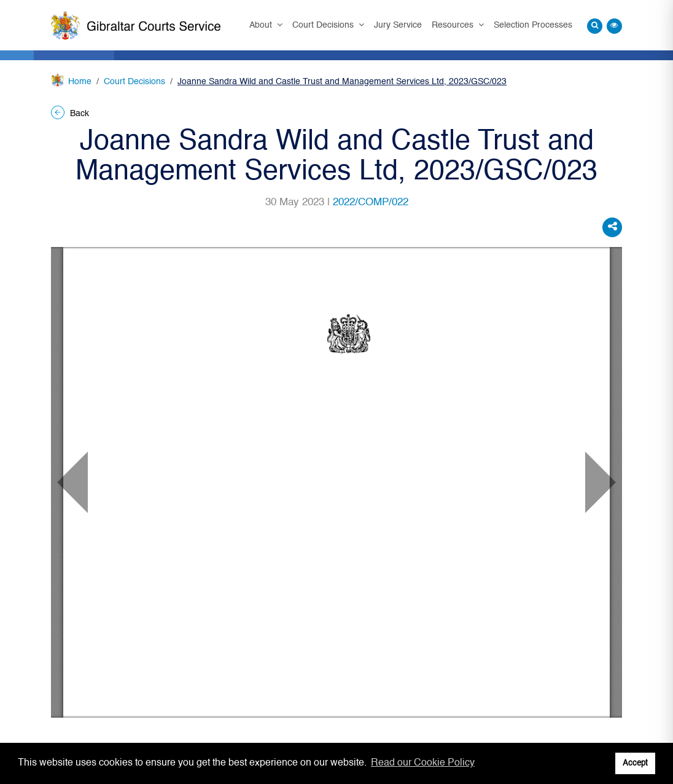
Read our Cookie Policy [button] (423, 763)
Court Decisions (324, 25)
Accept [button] (635, 763)
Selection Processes (533, 25)
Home (80, 82)
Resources (454, 25)
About (262, 25)
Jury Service (398, 25)
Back (70, 114)
